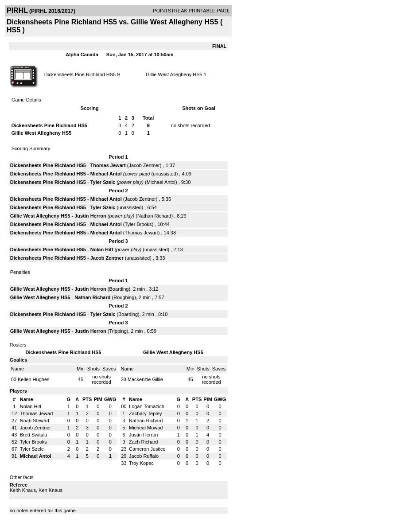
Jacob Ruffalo (144, 456)
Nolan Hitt (102, 249)
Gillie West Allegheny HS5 (174, 74)
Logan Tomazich (147, 406)
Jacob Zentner (144, 165)
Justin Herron (90, 216)
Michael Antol (106, 174)
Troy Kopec (141, 463)
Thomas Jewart (108, 165)
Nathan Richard (154, 216)
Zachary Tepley (145, 413)
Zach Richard (143, 442)
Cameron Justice (147, 449)
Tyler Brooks (138, 224)
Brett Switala (34, 435)
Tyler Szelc (103, 182)
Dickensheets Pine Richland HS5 (80, 74)
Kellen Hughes (34, 379)
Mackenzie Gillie (145, 379)
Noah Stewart (35, 421)
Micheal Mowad (146, 428)
